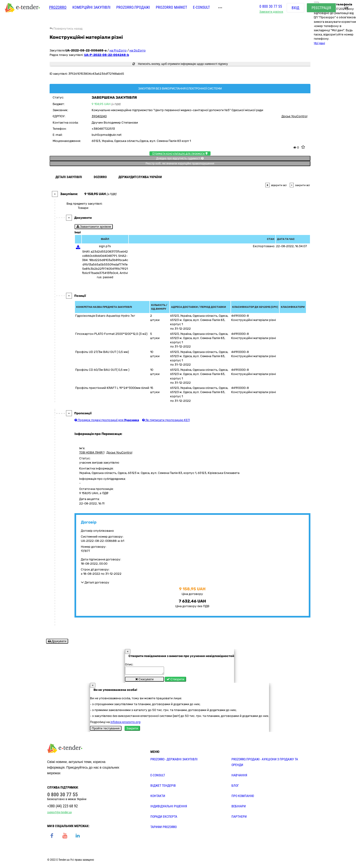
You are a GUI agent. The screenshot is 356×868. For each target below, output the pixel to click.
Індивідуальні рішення (169, 808)
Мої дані (319, 43)
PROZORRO (58, 9)
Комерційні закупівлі (91, 9)
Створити (175, 681)
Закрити (132, 730)
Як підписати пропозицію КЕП (166, 420)
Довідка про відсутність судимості (180, 158)
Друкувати (57, 641)
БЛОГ (235, 787)
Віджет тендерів (163, 787)
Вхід (295, 9)
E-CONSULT (201, 9)
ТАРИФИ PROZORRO (164, 828)
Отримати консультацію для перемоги (180, 153)
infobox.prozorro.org (125, 723)
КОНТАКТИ (158, 797)
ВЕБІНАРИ (239, 808)
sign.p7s (105, 246)
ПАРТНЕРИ (239, 818)
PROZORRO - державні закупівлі (174, 761)
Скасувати (145, 681)
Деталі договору (95, 582)
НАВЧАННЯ (239, 777)
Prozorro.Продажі (133, 9)
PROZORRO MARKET (171, 9)
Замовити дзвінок (271, 13)
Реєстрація (321, 9)
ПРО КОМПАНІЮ (243, 797)
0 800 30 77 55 (271, 8)
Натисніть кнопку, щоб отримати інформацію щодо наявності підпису (180, 64)
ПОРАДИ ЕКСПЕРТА (164, 818)
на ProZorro (118, 50)
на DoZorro (138, 50)
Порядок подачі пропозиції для (107, 420)
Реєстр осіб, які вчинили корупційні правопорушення (180, 164)
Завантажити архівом (94, 227)
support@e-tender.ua (59, 814)
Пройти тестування (106, 730)
